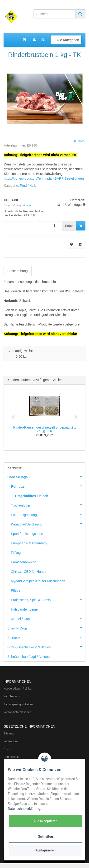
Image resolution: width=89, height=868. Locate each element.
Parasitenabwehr (23, 562)
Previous (13, 417)
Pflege (16, 590)
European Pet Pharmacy (29, 543)
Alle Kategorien (66, 40)
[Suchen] (54, 14)
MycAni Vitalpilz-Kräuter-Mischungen (38, 581)
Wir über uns (12, 696)
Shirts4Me (46, 637)
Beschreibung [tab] (18, 271)
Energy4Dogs (46, 628)
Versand (27, 205)
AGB (7, 749)
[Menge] (33, 226)
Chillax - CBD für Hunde (29, 572)
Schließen (45, 837)
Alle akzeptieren (45, 821)
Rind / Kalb (28, 186)
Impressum (11, 741)
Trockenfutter (48, 505)
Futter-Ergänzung (48, 514)
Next (76, 417)
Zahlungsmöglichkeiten (18, 704)
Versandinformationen (17, 712)
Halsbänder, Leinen (25, 609)
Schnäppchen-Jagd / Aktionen (29, 657)
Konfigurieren (45, 850)
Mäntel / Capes (48, 618)
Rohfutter (48, 486)
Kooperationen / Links (17, 689)
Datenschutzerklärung (24, 809)
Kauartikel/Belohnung (48, 524)
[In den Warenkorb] (81, 226)
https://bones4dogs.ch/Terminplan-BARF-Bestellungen (44, 178)
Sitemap (9, 733)
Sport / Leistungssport (27, 534)
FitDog (16, 553)
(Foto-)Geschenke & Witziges (46, 647)
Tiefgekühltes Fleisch (31, 496)
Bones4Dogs (46, 477)
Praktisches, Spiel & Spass (48, 599)
